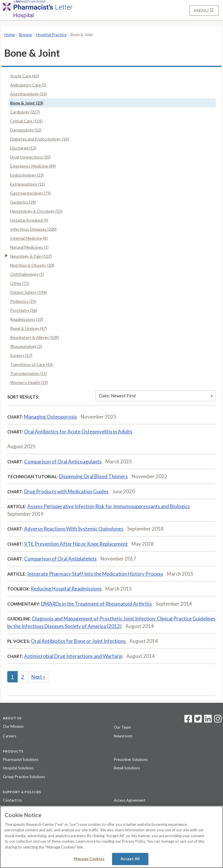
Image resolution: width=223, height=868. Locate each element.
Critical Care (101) (26, 121)
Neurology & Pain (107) (31, 256)
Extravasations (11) (28, 184)
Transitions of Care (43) (32, 364)
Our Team (122, 727)
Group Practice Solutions (24, 777)
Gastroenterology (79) (30, 193)
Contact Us (12, 800)
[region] (111, 837)
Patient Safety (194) (28, 292)
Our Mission (13, 726)
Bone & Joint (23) (27, 103)
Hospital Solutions (18, 768)
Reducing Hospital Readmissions (66, 589)
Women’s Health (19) (29, 382)
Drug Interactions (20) (30, 157)
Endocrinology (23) (27, 175)
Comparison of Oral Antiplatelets (60, 559)
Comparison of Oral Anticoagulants (63, 461)
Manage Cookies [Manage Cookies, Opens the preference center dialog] (89, 859)
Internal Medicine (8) (29, 238)
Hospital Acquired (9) (29, 220)
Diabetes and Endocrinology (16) (39, 139)
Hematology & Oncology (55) (36, 211)
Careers (10, 736)
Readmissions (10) (27, 319)
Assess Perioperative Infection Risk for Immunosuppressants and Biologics (109, 506)
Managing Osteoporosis (51, 417)
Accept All (130, 859)
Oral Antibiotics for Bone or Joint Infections (79, 641)
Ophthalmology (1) (27, 274)
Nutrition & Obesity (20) (32, 265)
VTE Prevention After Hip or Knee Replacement (76, 544)
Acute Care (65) (25, 76)
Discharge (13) (23, 148)
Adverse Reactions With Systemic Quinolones (74, 529)
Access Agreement (130, 800)
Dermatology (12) (26, 130)
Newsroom (123, 736)
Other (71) (20, 283)
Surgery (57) (21, 355)
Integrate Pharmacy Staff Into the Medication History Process (95, 574)
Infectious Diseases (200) (33, 229)
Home (10, 35)
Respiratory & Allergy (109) (35, 337)
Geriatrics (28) (23, 202)
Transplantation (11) (29, 373)
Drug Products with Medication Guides (66, 491)
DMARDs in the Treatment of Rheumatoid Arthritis (96, 604)
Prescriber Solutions (131, 760)
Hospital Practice (51, 35)
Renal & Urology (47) (29, 328)
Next (38, 677)
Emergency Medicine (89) (33, 166)
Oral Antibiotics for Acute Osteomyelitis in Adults (78, 432)
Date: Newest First (156, 396)
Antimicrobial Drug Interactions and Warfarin (73, 656)
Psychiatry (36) (24, 310)
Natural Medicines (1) (29, 247)
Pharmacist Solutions (21, 760)
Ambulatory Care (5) (28, 85)
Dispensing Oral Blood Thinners (93, 476)
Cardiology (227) (25, 112)
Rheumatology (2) (26, 346)
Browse (25, 35)
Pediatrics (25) (23, 301)
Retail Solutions (127, 768)
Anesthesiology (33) (28, 94)
